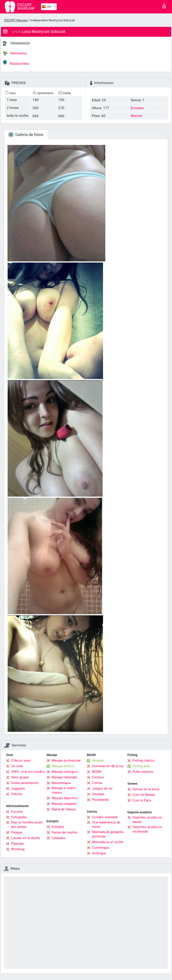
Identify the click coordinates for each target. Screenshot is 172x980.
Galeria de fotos (26, 135)
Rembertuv (15, 53)
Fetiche (17, 794)
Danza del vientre (64, 832)
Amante (98, 760)
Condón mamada (105, 817)
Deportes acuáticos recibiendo (147, 829)
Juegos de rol (102, 788)
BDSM (97, 772)
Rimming (18, 849)
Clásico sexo (21, 760)
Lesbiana (58, 838)
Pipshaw (17, 844)
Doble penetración (25, 783)
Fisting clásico (144, 760)
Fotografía (19, 817)
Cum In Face (142, 800)
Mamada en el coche (108, 842)
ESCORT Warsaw (16, 20)
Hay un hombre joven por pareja (27, 825)
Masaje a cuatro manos (64, 790)
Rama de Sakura (64, 809)
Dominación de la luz (108, 766)
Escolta (17, 812)
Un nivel (17, 766)
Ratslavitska (16, 63)
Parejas (17, 832)
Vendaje (98, 794)
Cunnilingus (101, 848)
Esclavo (98, 777)
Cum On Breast (144, 795)
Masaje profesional (66, 760)
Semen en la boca (146, 789)
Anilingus (99, 853)
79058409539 (20, 43)
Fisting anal (141, 766)
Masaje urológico (65, 772)
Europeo (137, 108)
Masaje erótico (63, 766)
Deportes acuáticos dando (147, 820)
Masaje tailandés (64, 777)
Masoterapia (61, 783)
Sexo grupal (20, 777)
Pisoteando (101, 800)
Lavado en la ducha (26, 838)
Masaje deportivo (65, 798)
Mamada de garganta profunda (108, 834)
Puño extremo (143, 772)
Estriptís (58, 827)
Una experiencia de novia (106, 825)
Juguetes (18, 788)
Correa (97, 783)
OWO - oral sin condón (28, 772)
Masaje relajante (64, 804)
